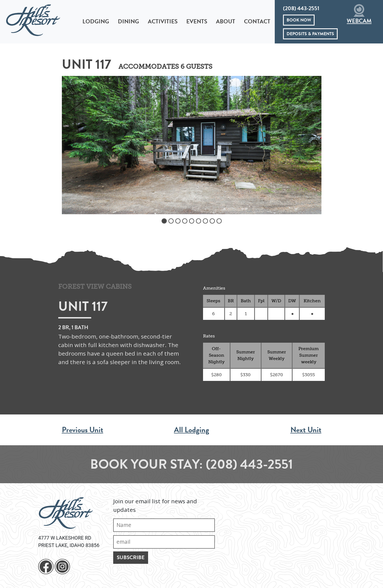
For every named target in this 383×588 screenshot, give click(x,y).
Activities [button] (163, 21)
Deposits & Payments (310, 34)
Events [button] (197, 21)
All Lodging (191, 430)
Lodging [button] (96, 21)
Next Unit (306, 430)
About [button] (226, 21)
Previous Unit (83, 430)
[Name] (164, 525)
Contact (257, 21)
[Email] (164, 542)
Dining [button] (128, 21)
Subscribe (131, 557)
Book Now (299, 20)
